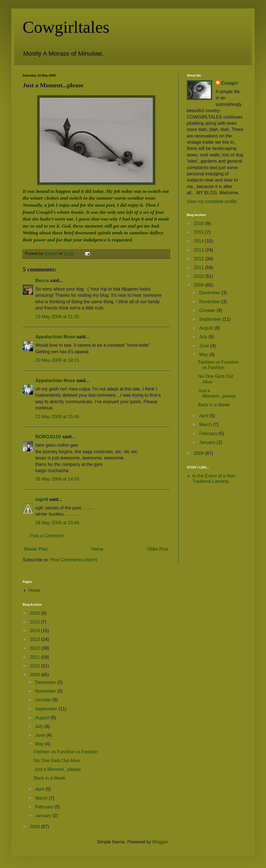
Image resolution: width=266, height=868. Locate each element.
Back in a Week (214, 405)
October (208, 310)
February (209, 434)
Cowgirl (230, 83)
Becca (42, 281)
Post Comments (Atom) (74, 560)
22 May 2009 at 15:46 (57, 417)
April (204, 416)
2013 (199, 250)
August (207, 328)
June (205, 346)
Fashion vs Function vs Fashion (66, 752)
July (204, 337)
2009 (199, 285)
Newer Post (36, 549)
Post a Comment (47, 536)
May (204, 355)
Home (97, 549)
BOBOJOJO (48, 437)
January (208, 442)
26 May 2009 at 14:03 (57, 479)
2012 (199, 259)
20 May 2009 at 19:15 (57, 360)
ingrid (42, 499)
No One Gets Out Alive (57, 761)
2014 (199, 241)
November (210, 302)
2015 (199, 232)
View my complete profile (212, 201)
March (206, 425)
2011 (199, 268)
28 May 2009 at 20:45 (57, 523)
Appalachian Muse (55, 337)
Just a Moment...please (57, 769)
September (211, 319)
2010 (199, 276)
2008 (199, 453)
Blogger (160, 842)
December (210, 293)
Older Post (158, 549)
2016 (199, 223)
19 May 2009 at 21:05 (57, 317)
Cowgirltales (66, 27)
